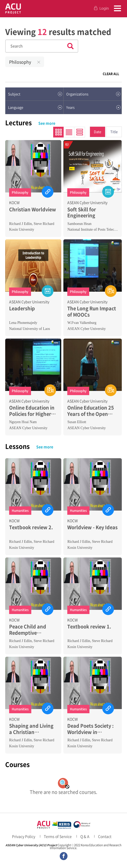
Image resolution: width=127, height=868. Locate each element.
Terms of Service (58, 836)
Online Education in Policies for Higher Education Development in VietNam (32, 411)
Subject (14, 94)
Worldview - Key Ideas (92, 527)
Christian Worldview (33, 209)
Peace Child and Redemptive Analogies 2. (28, 630)
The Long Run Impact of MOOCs (92, 311)
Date (98, 132)
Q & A (85, 836)
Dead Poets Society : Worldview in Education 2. (90, 729)
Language (16, 107)
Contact (105, 836)
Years (70, 107)
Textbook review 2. (31, 527)
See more (47, 123)
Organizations (77, 94)
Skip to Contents (0, 17)
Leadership (22, 308)
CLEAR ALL (111, 74)
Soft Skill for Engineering (82, 212)
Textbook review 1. (89, 626)
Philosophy (20, 62)
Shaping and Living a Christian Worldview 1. (31, 729)
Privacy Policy (24, 836)
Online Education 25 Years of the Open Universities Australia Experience (92, 411)
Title (114, 132)
